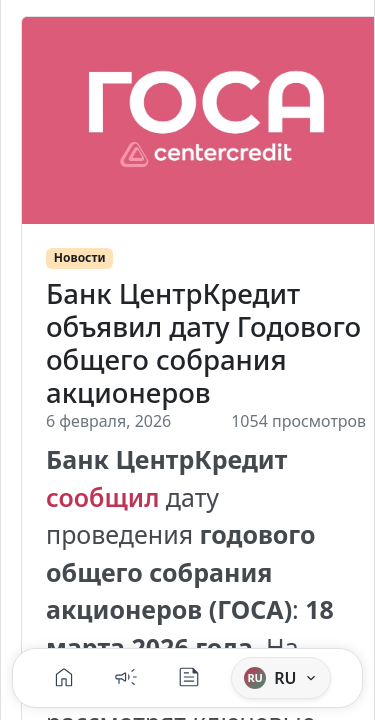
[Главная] (64, 678)
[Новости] (126, 678)
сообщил (102, 497)
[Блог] (189, 678)
